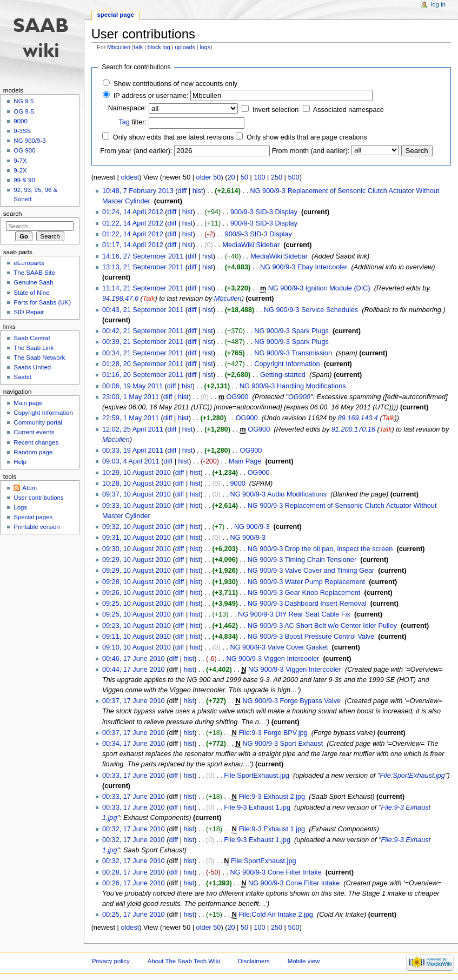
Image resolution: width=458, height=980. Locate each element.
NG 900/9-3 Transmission (293, 353)
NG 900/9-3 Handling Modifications (293, 386)
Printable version (36, 527)
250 (277, 177)
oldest (130, 177)
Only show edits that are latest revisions (174, 137)
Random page (33, 452)
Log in (438, 4)
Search (13, 214)
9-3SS (22, 131)
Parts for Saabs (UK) (42, 302)
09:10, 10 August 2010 (137, 647)
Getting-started (283, 375)
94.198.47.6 (120, 299)
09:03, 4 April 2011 (131, 461)
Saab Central (32, 338)
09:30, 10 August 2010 (137, 549)
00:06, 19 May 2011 (132, 386)
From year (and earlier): (136, 151)
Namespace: (127, 108)
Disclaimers (254, 961)
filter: (132, 122)
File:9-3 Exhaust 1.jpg (257, 807)
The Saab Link (34, 348)
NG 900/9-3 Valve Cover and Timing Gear (311, 571)
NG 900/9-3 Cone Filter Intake (276, 872)
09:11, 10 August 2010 (137, 637)
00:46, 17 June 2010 (134, 659)
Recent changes (36, 442)
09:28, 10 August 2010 (137, 582)
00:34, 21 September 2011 (143, 353)
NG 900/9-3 (252, 527)
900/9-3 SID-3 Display (264, 212)
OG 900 (24, 150)
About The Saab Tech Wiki (184, 961)
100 (259, 177)
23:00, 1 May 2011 (131, 397)
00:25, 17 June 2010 (134, 915)
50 (244, 177)
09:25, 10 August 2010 (137, 604)
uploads (185, 47)
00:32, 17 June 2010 (134, 829)
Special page (115, 15)
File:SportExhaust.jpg (257, 776)
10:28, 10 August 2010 (137, 484)
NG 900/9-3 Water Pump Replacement (306, 582)
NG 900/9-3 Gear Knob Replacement (304, 593)
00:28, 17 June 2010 (134, 872)
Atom (29, 488)
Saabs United (32, 367)
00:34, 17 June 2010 (134, 744)
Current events (34, 432)
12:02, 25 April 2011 (133, 429)
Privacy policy (111, 961)
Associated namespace (349, 110)
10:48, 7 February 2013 (138, 191)
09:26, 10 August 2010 (137, 593)
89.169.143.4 (358, 418)
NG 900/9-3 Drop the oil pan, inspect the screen (320, 549)
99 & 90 (24, 180)
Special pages (33, 517)
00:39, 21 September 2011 (143, 342)
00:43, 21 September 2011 (143, 310)
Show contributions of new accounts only (175, 84)
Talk (149, 299)
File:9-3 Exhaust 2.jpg (272, 797)
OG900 (237, 397)
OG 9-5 (24, 111)
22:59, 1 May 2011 (131, 418)
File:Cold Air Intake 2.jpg (276, 915)
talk (138, 47)
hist (198, 191)
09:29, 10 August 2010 (137, 560)
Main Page (245, 461)
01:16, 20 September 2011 (143, 375)
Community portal (38, 422)
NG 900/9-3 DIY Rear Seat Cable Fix (294, 614)
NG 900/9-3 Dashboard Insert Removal (307, 604)
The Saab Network (39, 357)
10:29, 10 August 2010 (137, 473)
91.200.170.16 (353, 429)
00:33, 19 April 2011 (133, 451)
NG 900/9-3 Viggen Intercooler (273, 659)
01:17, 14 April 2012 (133, 245)
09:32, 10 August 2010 (137, 527)
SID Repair (29, 312)
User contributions (38, 498)
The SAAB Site (34, 273)
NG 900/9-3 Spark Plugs (291, 331)
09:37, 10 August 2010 (137, 494)
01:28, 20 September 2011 (143, 364)
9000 (238, 484)
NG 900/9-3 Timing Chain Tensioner (302, 560)
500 (293, 177)
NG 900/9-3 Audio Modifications (278, 494)
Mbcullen (119, 47)
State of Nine (31, 293)
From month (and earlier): (311, 151)
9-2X (20, 170)
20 (231, 177)
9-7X (20, 161)
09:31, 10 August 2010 (137, 538)
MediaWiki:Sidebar (251, 245)
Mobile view (304, 961)
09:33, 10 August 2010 (137, 506)
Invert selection (276, 110)
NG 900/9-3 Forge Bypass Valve (291, 701)
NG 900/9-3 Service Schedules (311, 310)
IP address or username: (151, 96)
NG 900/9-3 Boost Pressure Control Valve (311, 637)
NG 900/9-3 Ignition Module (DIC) (319, 288)
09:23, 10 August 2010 (137, 626)
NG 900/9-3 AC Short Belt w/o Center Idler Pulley (322, 626)
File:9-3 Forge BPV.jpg (273, 733)
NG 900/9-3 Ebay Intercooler (304, 267)
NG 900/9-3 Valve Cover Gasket (279, 647)
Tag (124, 122)
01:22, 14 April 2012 (133, 223)
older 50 (209, 177)
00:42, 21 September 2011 (143, 331)
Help (20, 462)
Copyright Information (287, 364)
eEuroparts (29, 263)
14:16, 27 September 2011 (143, 256)
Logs (20, 507)
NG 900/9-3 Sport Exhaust (283, 744)
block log (159, 47)
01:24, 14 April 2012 (133, 212)
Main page (28, 403)
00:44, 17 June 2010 (134, 670)
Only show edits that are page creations (307, 137)
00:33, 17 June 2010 (134, 776)
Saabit (22, 377)
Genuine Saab (33, 282)
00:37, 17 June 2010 (134, 701)
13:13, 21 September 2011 (143, 267)
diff (182, 191)
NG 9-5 (24, 101)
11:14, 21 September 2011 (143, 288)
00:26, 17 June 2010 (134, 883)
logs (205, 47)
